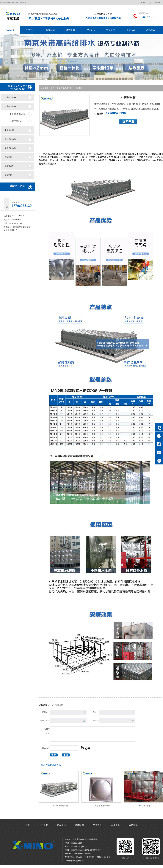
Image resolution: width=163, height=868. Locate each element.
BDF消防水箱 (145, 806)
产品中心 (30, 30)
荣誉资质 (111, 30)
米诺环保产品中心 (65, 88)
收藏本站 (144, 3)
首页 (53, 88)
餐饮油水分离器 (104, 857)
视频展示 (50, 30)
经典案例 (70, 30)
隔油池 (79, 857)
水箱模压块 (9, 166)
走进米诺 (131, 30)
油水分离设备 (10, 97)
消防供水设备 (10, 148)
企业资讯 (90, 30)
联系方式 (151, 30)
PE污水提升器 (16, 121)
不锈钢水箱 (9, 130)
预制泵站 (8, 157)
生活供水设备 (10, 139)
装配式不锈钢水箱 (60, 806)
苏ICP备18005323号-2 (83, 854)
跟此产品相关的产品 (51, 765)
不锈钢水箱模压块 (102, 806)
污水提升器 (89, 857)
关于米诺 (43, 825)
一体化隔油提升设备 (75, 861)
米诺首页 (10, 30)
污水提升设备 (10, 106)
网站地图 (157, 3)
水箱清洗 (8, 175)
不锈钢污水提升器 (17, 114)
